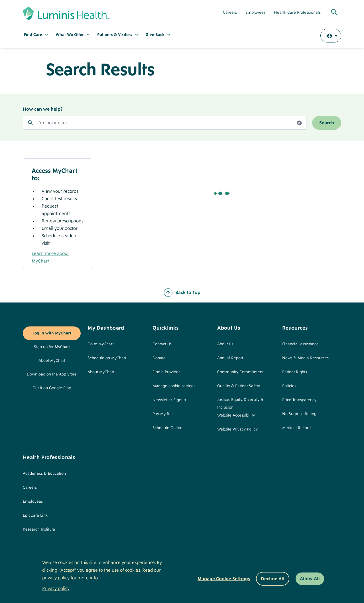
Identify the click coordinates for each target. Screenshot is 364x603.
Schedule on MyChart (107, 358)
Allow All (310, 579)
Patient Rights (295, 372)
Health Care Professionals (297, 13)
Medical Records (297, 428)
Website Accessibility (236, 415)
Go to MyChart (100, 344)
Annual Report (230, 358)
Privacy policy (56, 588)
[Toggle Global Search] (334, 13)
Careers (230, 13)
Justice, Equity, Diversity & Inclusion (240, 404)
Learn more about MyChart (50, 257)
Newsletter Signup (169, 400)
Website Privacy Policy (237, 429)
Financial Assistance (300, 344)
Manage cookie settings (174, 386)
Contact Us (162, 344)
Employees (255, 13)
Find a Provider (166, 372)
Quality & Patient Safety (239, 386)
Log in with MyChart (52, 333)
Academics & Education (44, 474)
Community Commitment (240, 372)
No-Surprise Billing (299, 414)
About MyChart (52, 361)
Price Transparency (299, 400)
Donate (159, 358)
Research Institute (39, 529)
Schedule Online (167, 428)
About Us (225, 344)
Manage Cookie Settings (224, 579)
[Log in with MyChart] (331, 36)
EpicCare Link (35, 515)
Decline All (273, 579)
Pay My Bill (163, 414)
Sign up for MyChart (52, 347)
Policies (289, 386)
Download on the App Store (52, 374)
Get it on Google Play (52, 388)
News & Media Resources (305, 358)
